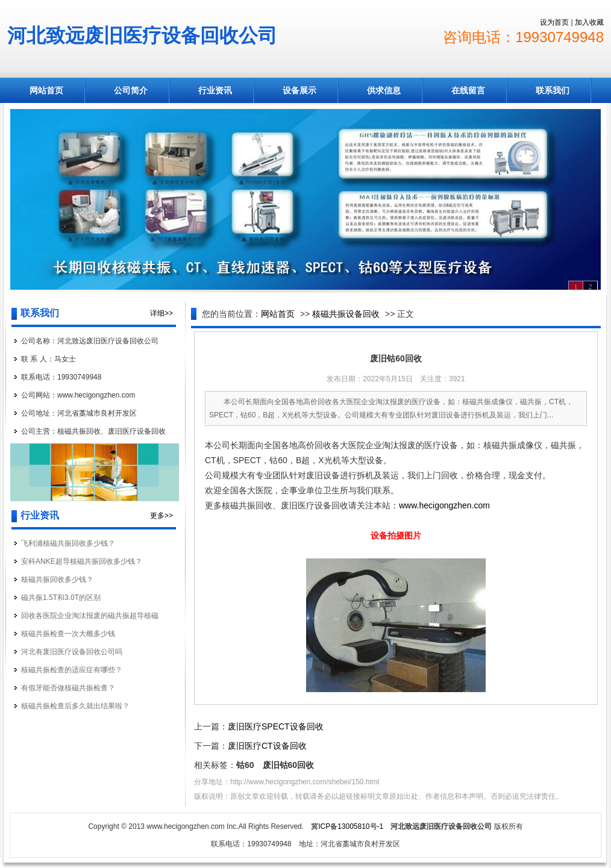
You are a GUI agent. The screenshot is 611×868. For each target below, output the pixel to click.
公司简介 (131, 90)
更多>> (161, 516)
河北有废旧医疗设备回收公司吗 (72, 652)
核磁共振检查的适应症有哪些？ (72, 670)
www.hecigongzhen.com (444, 505)
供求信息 (384, 90)
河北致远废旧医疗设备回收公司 (142, 36)
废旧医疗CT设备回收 (267, 746)
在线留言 (468, 90)
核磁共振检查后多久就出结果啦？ (75, 706)
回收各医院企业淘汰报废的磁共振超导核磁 (90, 616)
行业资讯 (215, 90)
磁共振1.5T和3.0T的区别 (61, 598)
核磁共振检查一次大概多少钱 (68, 634)
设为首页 (554, 22)
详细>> (161, 313)
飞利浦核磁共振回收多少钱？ (68, 543)
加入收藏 (589, 22)
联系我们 (553, 90)
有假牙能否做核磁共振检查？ (68, 688)
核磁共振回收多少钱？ (57, 579)
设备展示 (299, 90)
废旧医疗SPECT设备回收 (276, 726)
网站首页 (46, 90)
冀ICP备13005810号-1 (347, 826)
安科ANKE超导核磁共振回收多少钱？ (82, 561)
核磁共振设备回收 (346, 314)
